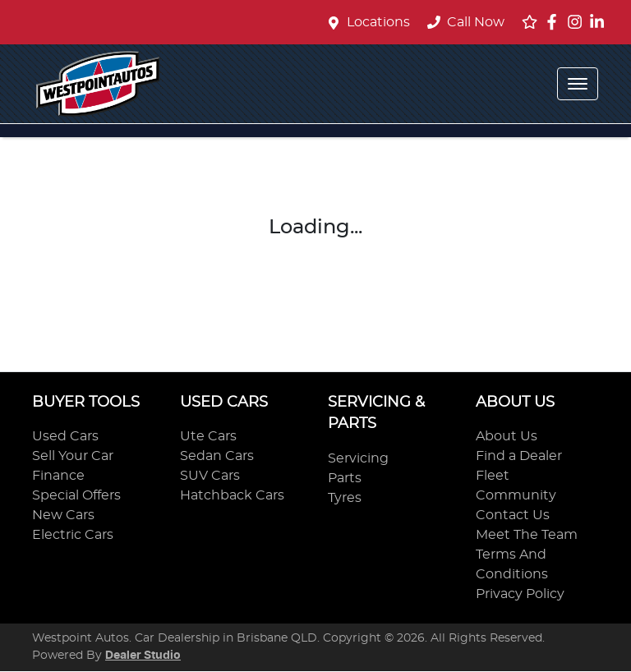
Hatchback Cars (232, 495)
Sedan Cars (217, 456)
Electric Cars (73, 535)
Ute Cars (208, 436)
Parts (345, 478)
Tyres (345, 498)
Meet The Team (527, 535)
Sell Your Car (73, 456)
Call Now (466, 22)
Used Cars (65, 436)
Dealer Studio (143, 656)
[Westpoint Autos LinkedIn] (600, 22)
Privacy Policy (520, 594)
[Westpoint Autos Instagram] (578, 22)
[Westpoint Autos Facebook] (555, 22)
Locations (378, 22)
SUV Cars (210, 476)
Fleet (493, 476)
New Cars (63, 515)
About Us (507, 436)
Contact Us (513, 515)
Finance (58, 476)
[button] (578, 84)
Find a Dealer (519, 456)
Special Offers (76, 495)
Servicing (358, 458)
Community (516, 495)
